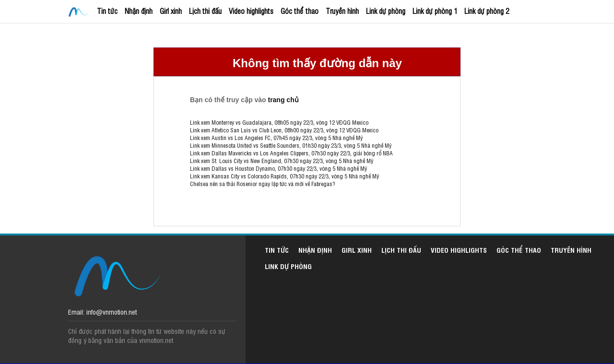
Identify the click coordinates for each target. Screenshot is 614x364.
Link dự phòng (386, 11)
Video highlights (251, 11)
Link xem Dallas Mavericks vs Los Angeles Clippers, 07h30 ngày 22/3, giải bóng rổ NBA (291, 153)
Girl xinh (171, 11)
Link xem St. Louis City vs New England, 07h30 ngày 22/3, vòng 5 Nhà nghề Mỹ (282, 161)
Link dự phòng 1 (435, 11)
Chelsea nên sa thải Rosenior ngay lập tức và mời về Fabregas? (262, 184)
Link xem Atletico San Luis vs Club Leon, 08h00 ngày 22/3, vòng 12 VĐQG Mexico (284, 130)
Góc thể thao (300, 11)
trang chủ (283, 100)
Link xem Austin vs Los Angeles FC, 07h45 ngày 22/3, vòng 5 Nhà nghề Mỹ (276, 138)
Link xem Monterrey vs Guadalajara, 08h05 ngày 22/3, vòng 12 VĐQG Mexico (279, 122)
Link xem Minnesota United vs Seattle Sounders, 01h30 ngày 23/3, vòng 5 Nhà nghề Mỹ (291, 145)
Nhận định (139, 11)
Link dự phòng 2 (487, 11)
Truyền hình (342, 11)
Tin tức (107, 11)
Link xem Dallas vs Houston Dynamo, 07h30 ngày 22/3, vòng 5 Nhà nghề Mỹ (278, 168)
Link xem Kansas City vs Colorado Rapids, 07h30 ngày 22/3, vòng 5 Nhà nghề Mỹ (284, 176)
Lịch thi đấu (205, 11)
